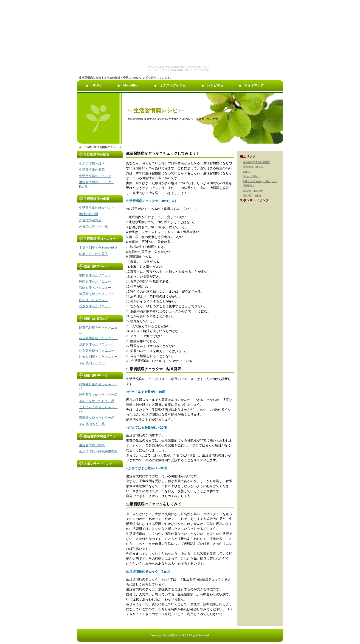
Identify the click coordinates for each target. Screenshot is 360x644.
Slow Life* (251, 176)
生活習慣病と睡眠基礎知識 (98, 451)
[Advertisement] (95, 478)
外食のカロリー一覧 (93, 226)
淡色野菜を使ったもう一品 (98, 395)
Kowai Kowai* (253, 191)
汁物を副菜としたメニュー (98, 357)
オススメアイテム (173, 85)
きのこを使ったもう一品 (97, 401)
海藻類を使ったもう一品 (97, 418)
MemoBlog (131, 85)
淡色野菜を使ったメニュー (98, 338)
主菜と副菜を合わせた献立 (98, 248)
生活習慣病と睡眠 (92, 445)
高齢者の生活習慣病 (257, 162)
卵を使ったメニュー (93, 300)
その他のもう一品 (92, 424)
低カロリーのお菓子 (93, 254)
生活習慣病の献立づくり (97, 208)
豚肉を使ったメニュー (95, 281)
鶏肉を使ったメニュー (95, 288)
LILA (247, 172)
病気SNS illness (253, 167)
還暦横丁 (249, 186)
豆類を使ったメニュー (95, 344)
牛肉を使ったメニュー (95, 275)
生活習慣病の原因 (92, 170)
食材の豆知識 (89, 214)
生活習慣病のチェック (95, 176)
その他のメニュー (92, 363)
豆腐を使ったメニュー (95, 306)
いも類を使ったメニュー (97, 350)
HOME (96, 85)
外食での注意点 (90, 220)
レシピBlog (215, 85)
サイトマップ (254, 85)
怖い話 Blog (252, 196)
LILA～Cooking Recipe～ (260, 181)
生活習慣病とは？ (92, 164)
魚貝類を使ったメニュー (97, 294)
